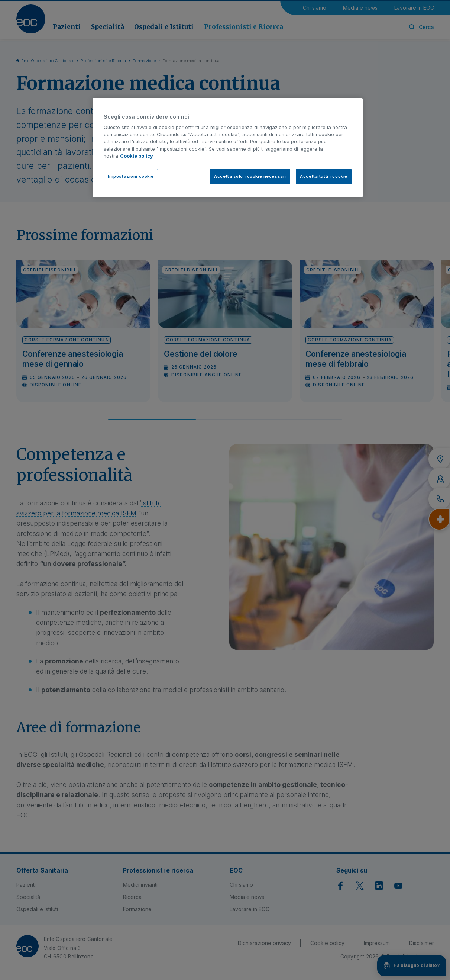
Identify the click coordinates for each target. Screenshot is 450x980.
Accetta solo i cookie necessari (250, 176)
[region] (228, 148)
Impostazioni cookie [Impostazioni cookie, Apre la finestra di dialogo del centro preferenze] (131, 176)
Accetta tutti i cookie (324, 176)
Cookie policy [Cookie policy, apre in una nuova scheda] (137, 156)
